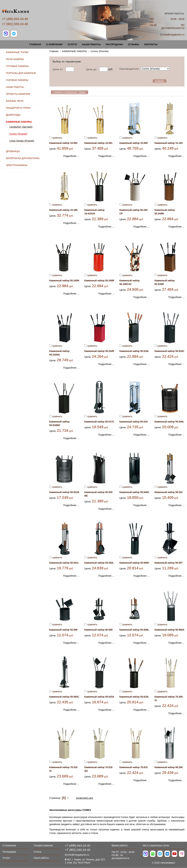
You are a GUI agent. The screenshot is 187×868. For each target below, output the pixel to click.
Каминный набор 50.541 (169, 492)
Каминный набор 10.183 (169, 143)
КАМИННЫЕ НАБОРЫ (74, 51)
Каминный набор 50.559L (134, 630)
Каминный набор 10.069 (134, 143)
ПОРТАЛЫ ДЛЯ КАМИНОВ (21, 73)
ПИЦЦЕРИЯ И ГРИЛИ (18, 108)
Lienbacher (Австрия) (21, 127)
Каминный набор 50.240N (64, 281)
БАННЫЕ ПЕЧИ (15, 101)
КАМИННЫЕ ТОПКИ (17, 52)
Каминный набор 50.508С (134, 563)
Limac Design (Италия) (22, 141)
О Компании (54, 44)
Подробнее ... (71, 156)
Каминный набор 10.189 (63, 210)
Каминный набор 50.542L (99, 563)
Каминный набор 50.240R (99, 281)
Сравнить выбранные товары (70, 92)
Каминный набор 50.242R (99, 351)
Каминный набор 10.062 (63, 143)
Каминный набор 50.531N (64, 492)
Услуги (72, 44)
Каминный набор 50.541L (64, 563)
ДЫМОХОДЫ (13, 115)
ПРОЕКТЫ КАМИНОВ (18, 94)
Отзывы (134, 44)
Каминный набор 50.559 (98, 630)
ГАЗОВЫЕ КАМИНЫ (17, 80)
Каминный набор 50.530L (169, 422)
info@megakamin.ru (174, 35)
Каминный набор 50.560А (169, 630)
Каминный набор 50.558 (63, 630)
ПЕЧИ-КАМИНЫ (15, 59)
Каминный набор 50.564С (64, 697)
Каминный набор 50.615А (99, 697)
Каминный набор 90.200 (169, 767)
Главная (35, 44)
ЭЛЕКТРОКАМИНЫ (17, 165)
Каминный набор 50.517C (99, 422)
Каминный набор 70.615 (134, 767)
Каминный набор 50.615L (134, 697)
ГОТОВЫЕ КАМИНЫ (17, 66)
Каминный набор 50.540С (134, 492)
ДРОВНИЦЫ (13, 151)
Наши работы (91, 44)
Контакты (151, 44)
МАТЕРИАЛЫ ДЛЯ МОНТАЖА (23, 158)
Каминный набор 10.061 (98, 143)
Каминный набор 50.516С (169, 351)
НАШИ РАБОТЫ (15, 87)
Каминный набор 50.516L (134, 351)
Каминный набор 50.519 (134, 422)
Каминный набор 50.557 (169, 563)
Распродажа (114, 44)
